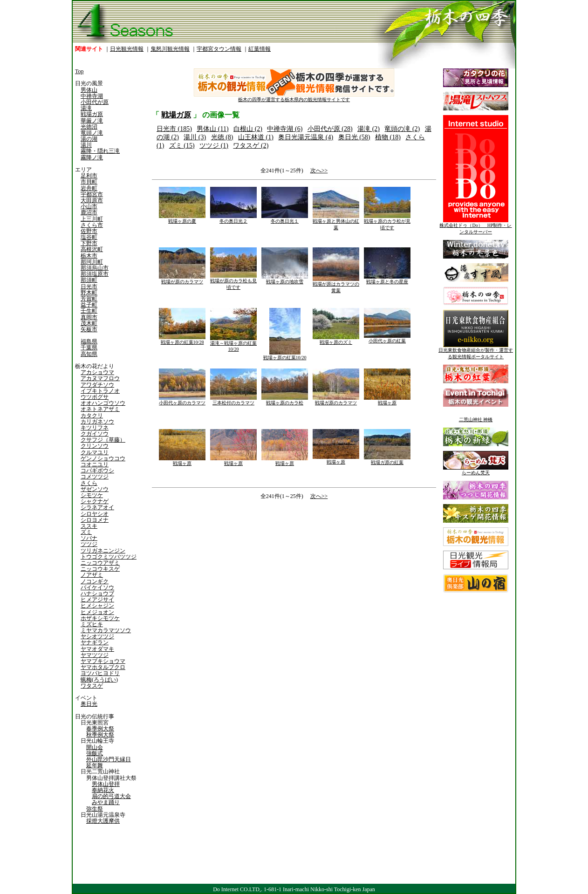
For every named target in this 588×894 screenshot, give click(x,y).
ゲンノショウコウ (103, 458)
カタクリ (92, 416)
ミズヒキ (92, 624)
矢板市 (89, 329)
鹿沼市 (89, 212)
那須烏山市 (95, 268)
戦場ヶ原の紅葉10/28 (182, 340)
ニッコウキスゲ (100, 569)
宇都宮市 (92, 194)
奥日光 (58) (354, 137)
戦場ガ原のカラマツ (336, 400)
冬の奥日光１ (285, 219)
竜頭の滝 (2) (402, 129)
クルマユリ (95, 452)
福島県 (89, 341)
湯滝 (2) (369, 129)
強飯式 (95, 753)
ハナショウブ (97, 594)
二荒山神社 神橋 (476, 420)
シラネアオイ (97, 507)
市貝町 (89, 182)
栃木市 (89, 256)
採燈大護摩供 (103, 821)
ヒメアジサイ (97, 600)
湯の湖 (89, 139)
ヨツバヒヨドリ (100, 673)
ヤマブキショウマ (103, 661)
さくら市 (92, 225)
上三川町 (92, 219)
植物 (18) (388, 137)
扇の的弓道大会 (111, 796)
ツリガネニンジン (103, 551)
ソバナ (89, 538)
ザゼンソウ (95, 489)
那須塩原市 (95, 274)
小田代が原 (95, 102)
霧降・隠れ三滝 (100, 151)
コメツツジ (95, 477)
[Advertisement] (222, 580)
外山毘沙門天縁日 (109, 759)
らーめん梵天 (476, 470)
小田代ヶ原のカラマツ (182, 400)
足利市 (89, 176)
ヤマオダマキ (97, 649)
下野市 (89, 243)
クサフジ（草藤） (103, 440)
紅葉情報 (260, 49)
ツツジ (89, 544)
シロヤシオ (95, 514)
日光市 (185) (174, 129)
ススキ (89, 526)
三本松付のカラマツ (233, 400)
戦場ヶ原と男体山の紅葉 (336, 222)
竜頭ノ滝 (92, 133)
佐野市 (89, 231)
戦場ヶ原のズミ (336, 340)
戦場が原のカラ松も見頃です (233, 282)
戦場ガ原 (92, 114)
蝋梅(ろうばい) (99, 680)
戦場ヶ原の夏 (182, 219)
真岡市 (89, 317)
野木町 (89, 293)
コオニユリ (95, 464)
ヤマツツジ (95, 655)
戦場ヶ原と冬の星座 (387, 279)
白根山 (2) (248, 129)
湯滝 (86, 108)
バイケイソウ (97, 587)
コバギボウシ (97, 471)
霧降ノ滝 (92, 157)
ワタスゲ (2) (251, 146)
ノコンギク (95, 581)
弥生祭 (95, 809)
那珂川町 (92, 262)
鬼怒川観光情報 (170, 49)
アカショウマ (97, 372)
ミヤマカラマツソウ (106, 630)
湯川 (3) (195, 137)
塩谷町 (89, 237)
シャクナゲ (95, 501)
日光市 (89, 287)
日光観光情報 (127, 49)
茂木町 (89, 323)
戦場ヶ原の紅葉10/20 (285, 355)
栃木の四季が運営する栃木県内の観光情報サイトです (294, 97)
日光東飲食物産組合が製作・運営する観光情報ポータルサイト (476, 351)
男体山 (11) (212, 129)
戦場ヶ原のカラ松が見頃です (387, 222)
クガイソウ (95, 434)
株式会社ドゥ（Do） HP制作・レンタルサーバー (475, 226)
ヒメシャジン (97, 606)
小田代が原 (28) (330, 129)
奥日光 (89, 704)
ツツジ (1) (214, 146)
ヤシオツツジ (97, 636)
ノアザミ (92, 575)
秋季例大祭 (100, 735)
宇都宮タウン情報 (219, 49)
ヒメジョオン (97, 612)
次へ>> (319, 171)
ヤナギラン (95, 642)
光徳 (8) (222, 137)
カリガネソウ (97, 422)
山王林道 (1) (256, 137)
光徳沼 (89, 127)
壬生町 (89, 311)
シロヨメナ (95, 520)
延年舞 (95, 765)
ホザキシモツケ (100, 618)
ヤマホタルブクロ (103, 667)
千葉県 (89, 348)
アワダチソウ (97, 385)
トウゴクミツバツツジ (109, 557)
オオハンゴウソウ (103, 403)
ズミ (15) (182, 146)
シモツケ (92, 495)
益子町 (89, 305)
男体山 (89, 90)
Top (79, 71)
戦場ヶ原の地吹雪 (285, 279)
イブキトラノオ (100, 391)
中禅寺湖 (92, 96)
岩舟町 (89, 188)
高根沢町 (92, 249)
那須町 (89, 280)
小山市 (89, 206)
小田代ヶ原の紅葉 (387, 338)
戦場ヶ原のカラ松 (285, 400)
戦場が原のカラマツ (182, 279)
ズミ (86, 532)
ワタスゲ (92, 686)
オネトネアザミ (100, 409)
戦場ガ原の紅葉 (387, 460)
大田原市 (92, 200)
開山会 (95, 747)
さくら (89, 483)
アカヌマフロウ (100, 378)
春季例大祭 (100, 729)
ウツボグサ (95, 397)
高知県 (89, 354)
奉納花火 (103, 790)
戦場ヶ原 (387, 400)
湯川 (86, 145)
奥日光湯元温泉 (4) (306, 137)
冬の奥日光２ (233, 219)
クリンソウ (95, 446)
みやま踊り (106, 802)
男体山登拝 (106, 784)
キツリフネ (95, 428)
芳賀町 (89, 299)
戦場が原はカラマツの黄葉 (336, 285)
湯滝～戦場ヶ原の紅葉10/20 (233, 344)
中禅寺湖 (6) (285, 129)
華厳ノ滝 (92, 121)
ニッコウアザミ (100, 563)
